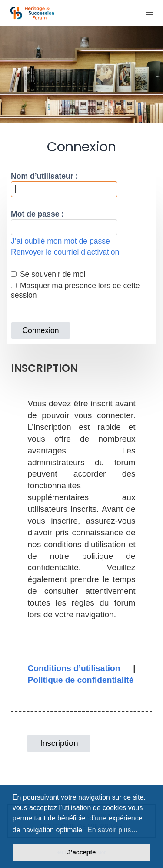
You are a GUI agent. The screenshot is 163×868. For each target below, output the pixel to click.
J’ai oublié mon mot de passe (60, 241)
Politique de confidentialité (80, 680)
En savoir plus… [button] (113, 830)
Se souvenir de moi (48, 274)
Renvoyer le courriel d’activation (65, 252)
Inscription (59, 743)
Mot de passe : (37, 214)
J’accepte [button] (82, 852)
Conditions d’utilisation (74, 668)
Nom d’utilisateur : (44, 176)
